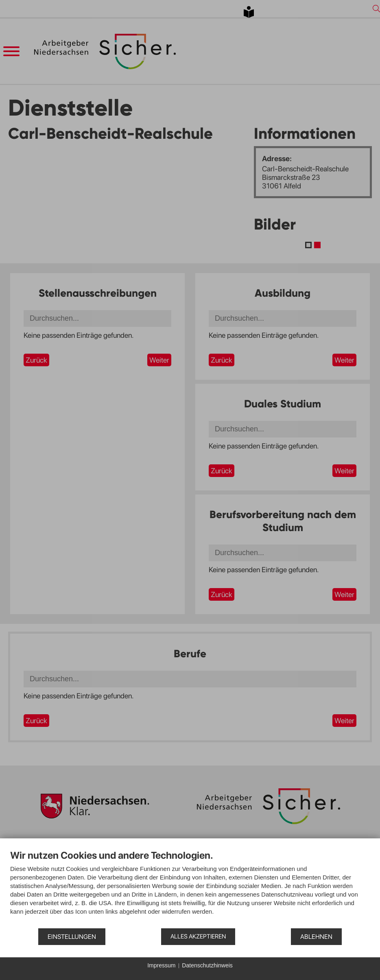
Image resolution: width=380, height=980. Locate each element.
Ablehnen (316, 937)
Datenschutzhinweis (207, 965)
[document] (190, 888)
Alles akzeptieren (198, 936)
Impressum (161, 965)
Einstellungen (72, 937)
